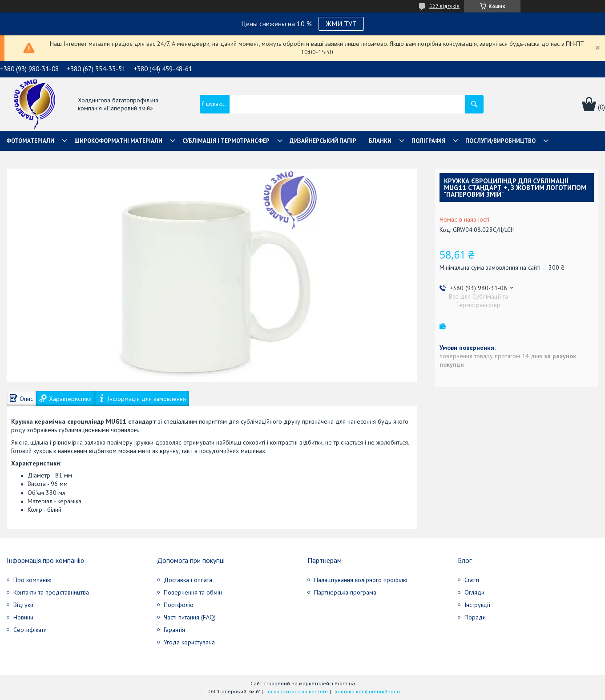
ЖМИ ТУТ (341, 24)
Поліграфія (428, 141)
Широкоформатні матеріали (118, 141)
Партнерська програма (345, 592)
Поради (475, 617)
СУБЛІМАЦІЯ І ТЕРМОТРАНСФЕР (226, 141)
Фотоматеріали (30, 141)
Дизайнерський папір (323, 141)
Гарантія (174, 630)
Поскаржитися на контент (296, 691)
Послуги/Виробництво (500, 141)
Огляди (474, 592)
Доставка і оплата (188, 580)
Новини (23, 617)
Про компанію (32, 580)
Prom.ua (345, 683)
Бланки (380, 141)
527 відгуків (444, 6)
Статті (472, 580)
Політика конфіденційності (366, 691)
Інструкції (477, 605)
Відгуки (23, 605)
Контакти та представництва (51, 592)
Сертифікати (30, 630)
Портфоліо (179, 605)
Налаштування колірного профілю (361, 580)
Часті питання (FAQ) (190, 617)
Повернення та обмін (193, 592)
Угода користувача (189, 642)
